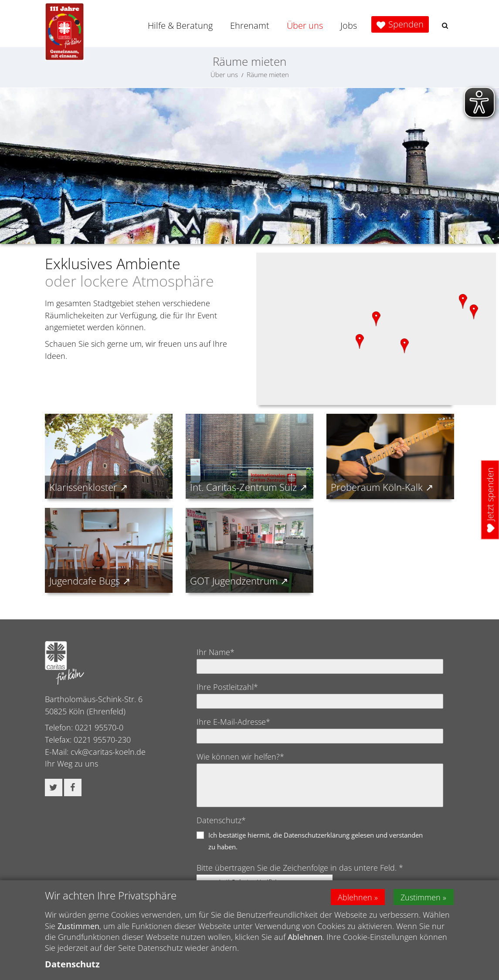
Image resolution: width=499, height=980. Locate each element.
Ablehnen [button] (355, 897)
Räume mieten (268, 74)
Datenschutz (72, 964)
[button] (445, 25)
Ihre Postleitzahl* (227, 687)
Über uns (305, 25)
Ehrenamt (250, 25)
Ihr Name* (216, 652)
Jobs (349, 25)
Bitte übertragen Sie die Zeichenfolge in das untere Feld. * (300, 868)
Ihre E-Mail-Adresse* (233, 722)
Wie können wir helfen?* (240, 757)
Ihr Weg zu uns (71, 764)
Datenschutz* (221, 820)
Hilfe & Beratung (180, 25)
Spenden (406, 24)
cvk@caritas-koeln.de (108, 752)
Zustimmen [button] (421, 897)
